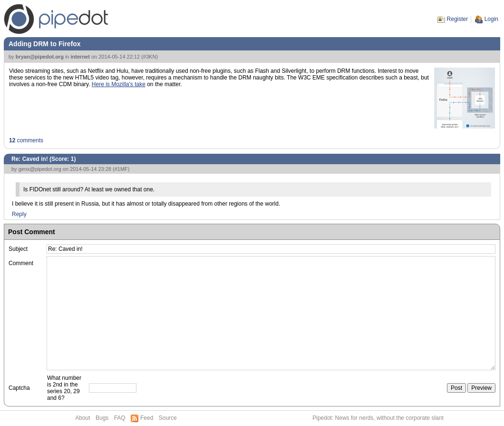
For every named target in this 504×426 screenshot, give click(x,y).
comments (26, 140)
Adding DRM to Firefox (45, 44)
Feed (147, 418)
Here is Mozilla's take (119, 84)
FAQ (120, 418)
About (82, 418)
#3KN (150, 57)
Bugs (102, 418)
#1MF (121, 169)
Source (168, 418)
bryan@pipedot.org (40, 57)
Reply (19, 214)
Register (458, 19)
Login (491, 19)
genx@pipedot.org (40, 169)
